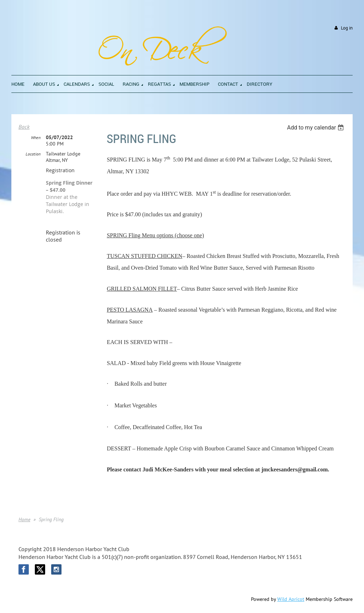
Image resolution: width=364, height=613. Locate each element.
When (36, 138)
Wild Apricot (291, 599)
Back (24, 127)
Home (24, 519)
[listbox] (316, 128)
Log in (347, 28)
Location (33, 154)
